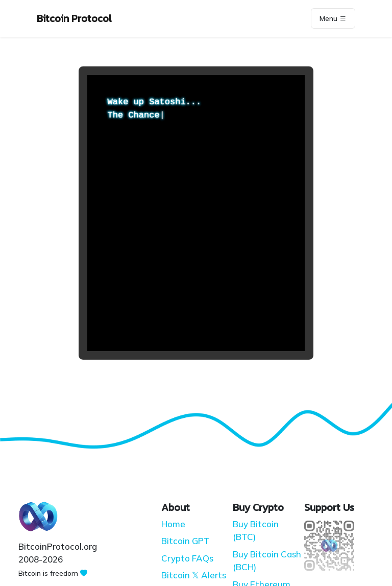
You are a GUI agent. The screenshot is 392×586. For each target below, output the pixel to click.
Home (173, 524)
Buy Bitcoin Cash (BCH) (267, 561)
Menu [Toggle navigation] (333, 18)
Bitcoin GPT (186, 541)
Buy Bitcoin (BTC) (256, 531)
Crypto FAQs (187, 558)
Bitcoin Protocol (74, 18)
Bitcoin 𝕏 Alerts (194, 575)
